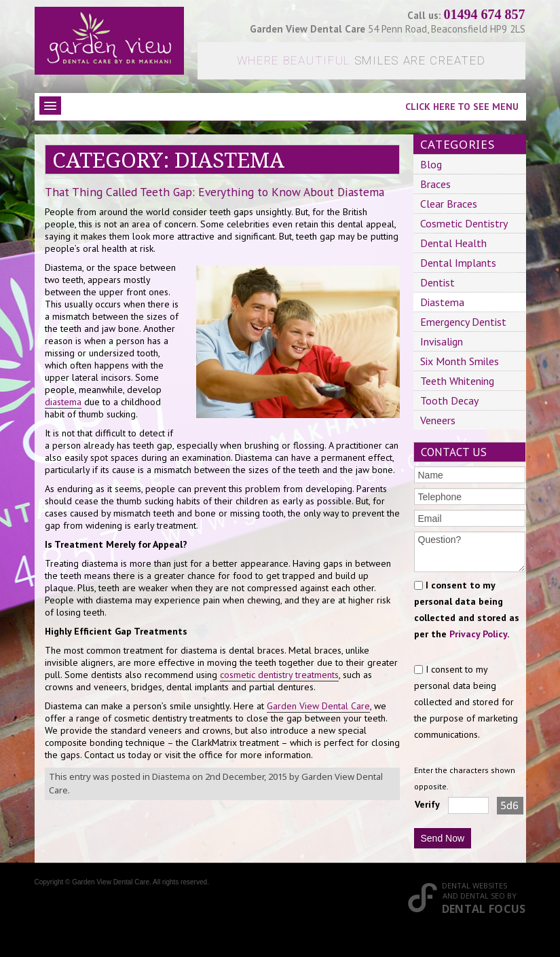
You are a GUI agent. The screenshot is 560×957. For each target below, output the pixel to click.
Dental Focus (484, 909)
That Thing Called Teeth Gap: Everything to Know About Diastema (214, 192)
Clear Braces (449, 204)
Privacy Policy (478, 634)
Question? (470, 552)
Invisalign (442, 341)
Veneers (438, 420)
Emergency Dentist (463, 322)
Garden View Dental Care (318, 706)
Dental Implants (458, 263)
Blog (431, 164)
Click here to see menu (462, 107)
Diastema (171, 776)
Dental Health (453, 243)
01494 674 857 (485, 14)
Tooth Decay (449, 400)
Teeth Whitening (457, 381)
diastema (63, 402)
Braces (435, 184)
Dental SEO (483, 896)
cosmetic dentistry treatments (279, 675)
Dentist (437, 282)
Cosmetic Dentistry (464, 223)
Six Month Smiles (460, 361)
